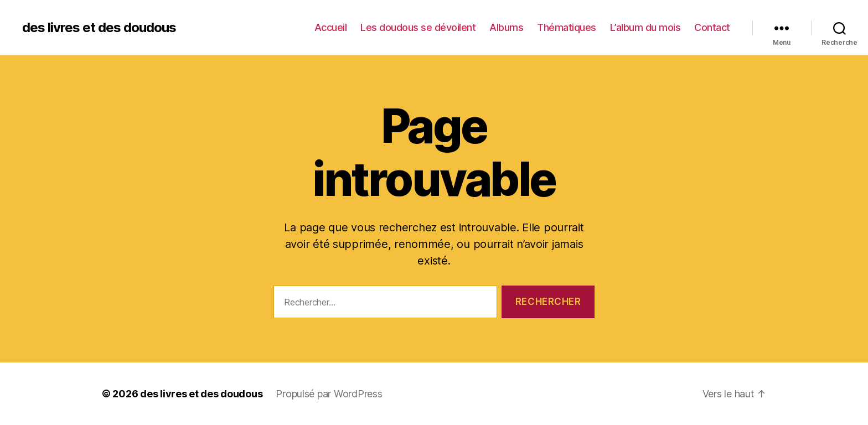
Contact (712, 27)
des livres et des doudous (99, 28)
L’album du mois (645, 27)
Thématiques (567, 27)
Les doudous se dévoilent (418, 27)
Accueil (331, 27)
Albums (506, 27)
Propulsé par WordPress (329, 394)
